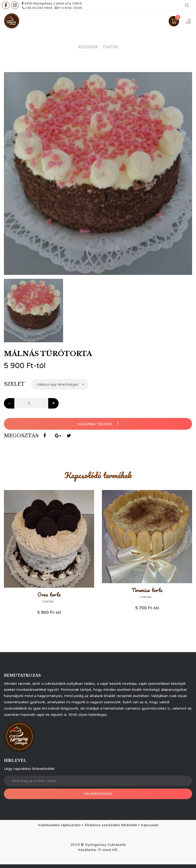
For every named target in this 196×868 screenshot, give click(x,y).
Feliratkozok (98, 794)
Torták (110, 47)
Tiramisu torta (147, 590)
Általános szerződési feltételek (111, 825)
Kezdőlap (88, 47)
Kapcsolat (150, 825)
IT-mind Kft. (108, 850)
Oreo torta (49, 595)
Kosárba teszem (98, 424)
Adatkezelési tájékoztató (59, 825)
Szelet (14, 384)
